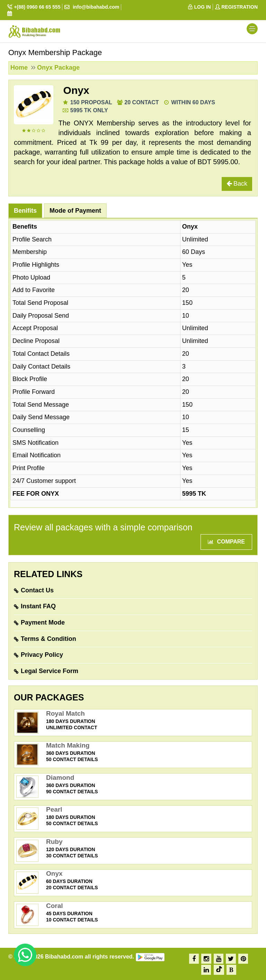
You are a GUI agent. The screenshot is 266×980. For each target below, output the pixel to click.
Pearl (54, 809)
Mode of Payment (75, 211)
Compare (226, 542)
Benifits (25, 211)
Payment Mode (43, 623)
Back (237, 184)
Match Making (68, 745)
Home (19, 68)
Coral (55, 906)
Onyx (76, 90)
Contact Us (37, 590)
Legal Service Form (50, 671)
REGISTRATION (236, 7)
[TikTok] (219, 970)
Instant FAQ (38, 606)
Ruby (54, 842)
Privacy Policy (42, 655)
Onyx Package (58, 68)
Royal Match (65, 713)
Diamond (60, 778)
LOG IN (199, 7)
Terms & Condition (48, 639)
